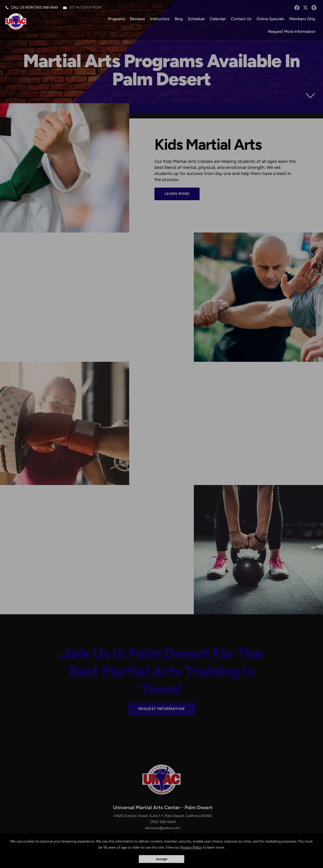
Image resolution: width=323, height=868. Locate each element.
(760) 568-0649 (46, 7)
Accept (161, 859)
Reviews (137, 19)
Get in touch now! (85, 7)
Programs (116, 19)
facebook (297, 8)
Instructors (160, 19)
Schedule (196, 19)
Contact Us (241, 19)
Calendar (218, 19)
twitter (305, 8)
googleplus (314, 8)
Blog (179, 19)
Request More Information (292, 31)
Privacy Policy (191, 847)
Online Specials (270, 19)
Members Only (302, 19)
